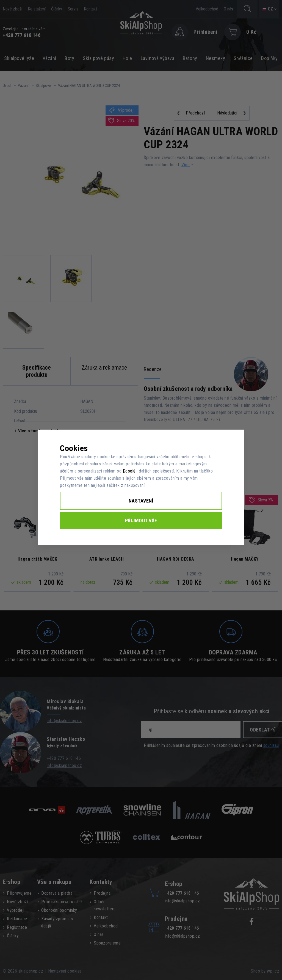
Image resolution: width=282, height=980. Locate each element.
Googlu (129, 471)
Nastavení (141, 501)
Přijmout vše (141, 521)
